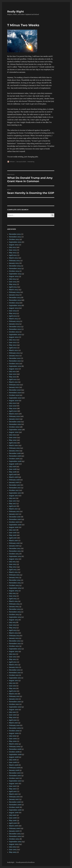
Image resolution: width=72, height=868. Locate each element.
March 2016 (13, 540)
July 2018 (12, 467)
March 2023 (13, 319)
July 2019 (12, 435)
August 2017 (14, 496)
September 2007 (15, 781)
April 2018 (13, 474)
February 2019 (14, 448)
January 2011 (14, 699)
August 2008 (14, 757)
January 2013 (14, 638)
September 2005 (15, 842)
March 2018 (13, 477)
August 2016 (14, 527)
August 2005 (14, 844)
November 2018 (15, 456)
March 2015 (13, 572)
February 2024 (14, 292)
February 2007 (14, 797)
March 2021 (13, 382)
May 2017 (13, 504)
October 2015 (14, 554)
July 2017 (12, 498)
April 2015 (13, 570)
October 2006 (14, 807)
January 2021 (14, 387)
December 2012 (15, 641)
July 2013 (12, 622)
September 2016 (15, 525)
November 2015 (15, 551)
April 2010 (13, 720)
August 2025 (14, 245)
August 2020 (14, 401)
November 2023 (15, 300)
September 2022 (15, 334)
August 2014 (14, 591)
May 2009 (13, 741)
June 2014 (13, 596)
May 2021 (13, 377)
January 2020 (14, 419)
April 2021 (13, 379)
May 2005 (13, 852)
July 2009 (13, 736)
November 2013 (15, 612)
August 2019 (14, 432)
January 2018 (14, 482)
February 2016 (14, 543)
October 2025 (14, 239)
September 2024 (15, 274)
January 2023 (14, 324)
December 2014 (15, 580)
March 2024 (14, 290)
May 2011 (12, 688)
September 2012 (15, 649)
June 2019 (13, 437)
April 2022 (13, 348)
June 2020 (13, 406)
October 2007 (14, 778)
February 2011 (14, 696)
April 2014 (13, 599)
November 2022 (15, 329)
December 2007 (15, 773)
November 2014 (15, 583)
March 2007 (13, 794)
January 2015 (14, 577)
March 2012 (13, 665)
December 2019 (15, 422)
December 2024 (15, 266)
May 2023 (13, 313)
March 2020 (14, 414)
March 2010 (13, 723)
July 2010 (12, 712)
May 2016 (13, 535)
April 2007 (13, 791)
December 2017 (15, 485)
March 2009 (14, 744)
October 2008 (14, 752)
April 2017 (13, 506)
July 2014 (12, 593)
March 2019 (13, 445)
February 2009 (15, 747)
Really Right (16, 12)
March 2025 (14, 258)
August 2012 (14, 651)
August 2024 (14, 276)
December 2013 (15, 609)
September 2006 (15, 810)
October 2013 (14, 614)
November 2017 (15, 488)
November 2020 (15, 393)
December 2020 (15, 390)
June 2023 (13, 311)
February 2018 (14, 480)
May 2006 (13, 820)
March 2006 (14, 826)
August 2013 (14, 620)
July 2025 (13, 247)
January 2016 (14, 546)
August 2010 (14, 710)
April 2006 (13, 823)
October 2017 (14, 490)
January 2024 (14, 295)
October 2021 (14, 364)
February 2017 (14, 511)
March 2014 (13, 601)
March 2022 (14, 350)
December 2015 (15, 548)
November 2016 (15, 519)
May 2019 (13, 440)
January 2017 (14, 514)
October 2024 (14, 271)
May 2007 (13, 789)
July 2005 (13, 847)
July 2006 (13, 815)
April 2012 (13, 662)
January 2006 (14, 831)
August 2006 (14, 813)
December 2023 (15, 298)
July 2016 (12, 530)
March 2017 (13, 509)
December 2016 (15, 517)
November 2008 (15, 749)
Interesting (31, 162)
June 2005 (13, 850)
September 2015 (15, 556)
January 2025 (14, 263)
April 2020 (13, 411)
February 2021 (14, 385)
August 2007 (14, 783)
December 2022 (15, 327)
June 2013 (13, 625)
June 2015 (13, 564)
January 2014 (14, 607)
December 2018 (15, 453)
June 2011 (13, 686)
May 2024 (13, 284)
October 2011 (14, 675)
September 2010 (15, 707)
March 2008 (14, 765)
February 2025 (14, 261)
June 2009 (13, 739)
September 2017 (15, 493)
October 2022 (14, 332)
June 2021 (13, 374)
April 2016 (13, 538)
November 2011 (15, 673)
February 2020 (14, 416)
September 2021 (15, 366)
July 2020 (13, 403)
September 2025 (15, 242)
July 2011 (12, 683)
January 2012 (14, 667)
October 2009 (14, 731)
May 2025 (13, 253)
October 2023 (14, 303)
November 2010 (15, 702)
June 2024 (13, 282)
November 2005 (15, 836)
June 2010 (13, 715)
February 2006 (15, 828)
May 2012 (13, 659)
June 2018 (13, 469)
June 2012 (13, 657)
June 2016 (13, 533)
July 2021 (12, 371)
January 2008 (14, 770)
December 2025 (15, 234)
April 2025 (13, 255)
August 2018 (14, 464)
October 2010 (14, 704)
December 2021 (15, 358)
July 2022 (13, 340)
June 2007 (13, 786)
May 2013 (13, 628)
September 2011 (15, 678)
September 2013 (15, 617)
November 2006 (15, 805)
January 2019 (14, 451)
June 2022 (13, 342)
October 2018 (14, 459)
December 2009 (15, 728)
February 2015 (14, 575)
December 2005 (15, 834)
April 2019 (13, 443)
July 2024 (13, 279)
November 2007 (15, 776)
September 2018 (15, 461)
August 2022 (14, 337)
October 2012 (14, 646)
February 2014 (14, 604)
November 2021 (15, 361)
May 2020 (13, 408)
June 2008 (13, 762)
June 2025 (13, 250)
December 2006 (15, 802)
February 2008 (14, 768)
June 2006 (13, 818)
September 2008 (15, 754)
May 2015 (13, 567)
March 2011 (13, 694)
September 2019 (15, 430)
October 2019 (14, 427)
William (12, 162)
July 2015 (12, 562)
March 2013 (13, 633)
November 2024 (15, 268)
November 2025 (15, 237)
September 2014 (15, 588)
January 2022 (14, 356)
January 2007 (14, 799)
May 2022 (13, 345)
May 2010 (13, 717)
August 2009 (14, 733)
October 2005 (14, 839)
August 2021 (14, 369)
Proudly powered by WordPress (25, 862)
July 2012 (12, 654)
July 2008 (13, 760)
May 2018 (13, 472)
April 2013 (13, 630)
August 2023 (14, 308)
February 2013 (14, 636)
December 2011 (15, 670)
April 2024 (13, 287)
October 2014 (14, 585)
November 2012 (15, 644)
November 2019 (15, 424)
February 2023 (14, 321)
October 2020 (14, 395)
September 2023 (15, 305)
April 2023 (13, 316)
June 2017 (13, 501)
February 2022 (14, 353)
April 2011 (13, 691)
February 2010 (14, 725)
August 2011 (13, 680)
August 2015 (14, 559)
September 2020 (15, 398)
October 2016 (14, 522)
